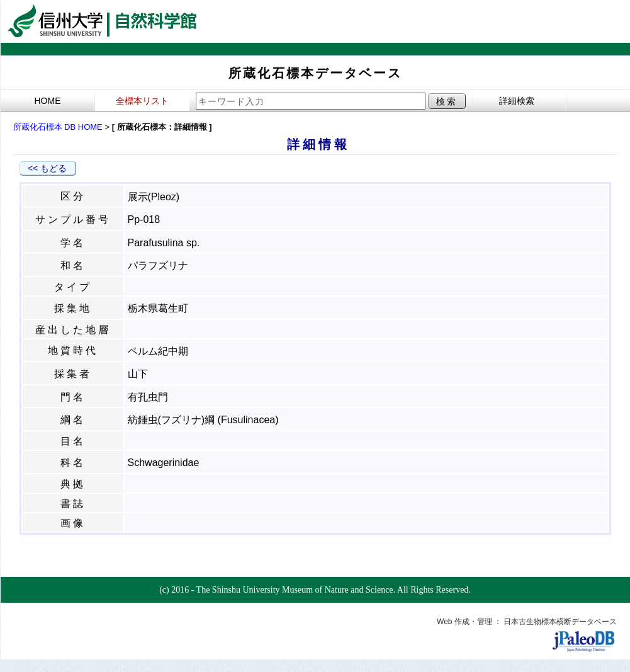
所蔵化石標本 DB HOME (58, 127)
